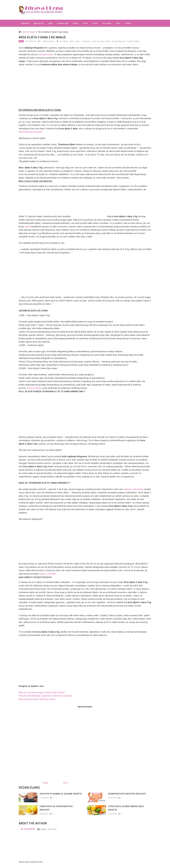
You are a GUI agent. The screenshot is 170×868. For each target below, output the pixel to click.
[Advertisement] (85, 87)
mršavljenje (86, 41)
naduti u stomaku (48, 574)
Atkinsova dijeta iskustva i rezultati (127, 794)
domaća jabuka (34, 388)
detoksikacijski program (30, 132)
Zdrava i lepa (24, 862)
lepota (76, 23)
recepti (95, 23)
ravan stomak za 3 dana (101, 41)
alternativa (25, 23)
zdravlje (128, 23)
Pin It (65, 783)
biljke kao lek (39, 23)
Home (24, 32)
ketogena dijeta (46, 54)
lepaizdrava (50, 41)
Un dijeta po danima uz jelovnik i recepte (61, 794)
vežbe (118, 23)
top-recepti (107, 23)
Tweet (45, 783)
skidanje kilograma (119, 41)
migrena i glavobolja (133, 489)
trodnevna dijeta (133, 41)
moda (85, 23)
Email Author (47, 829)
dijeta (72, 41)
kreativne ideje (63, 23)
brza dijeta (64, 41)
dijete (50, 23)
